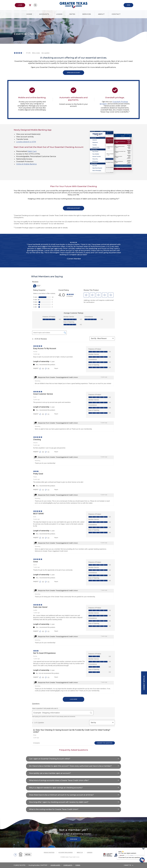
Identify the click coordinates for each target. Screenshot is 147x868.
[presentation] (143, 848)
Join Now (73, 839)
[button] (73, 759)
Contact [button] (116, 14)
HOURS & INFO (55, 865)
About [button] (101, 14)
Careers (90, 852)
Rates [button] (72, 14)
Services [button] (87, 14)
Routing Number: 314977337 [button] (38, 865)
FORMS (78, 865)
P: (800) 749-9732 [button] (20, 865)
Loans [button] (59, 14)
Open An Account (73, 73)
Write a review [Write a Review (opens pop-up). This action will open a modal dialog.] (36, 53)
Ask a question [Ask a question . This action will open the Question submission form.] (45, 53)
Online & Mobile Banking (26, 164)
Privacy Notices (49, 852)
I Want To (128, 865)
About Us (80, 852)
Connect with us (144, 683)
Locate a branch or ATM (26, 142)
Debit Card (32, 151)
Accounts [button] (44, 14)
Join (128, 5)
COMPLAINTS (68, 865)
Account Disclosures (66, 852)
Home (29, 14)
